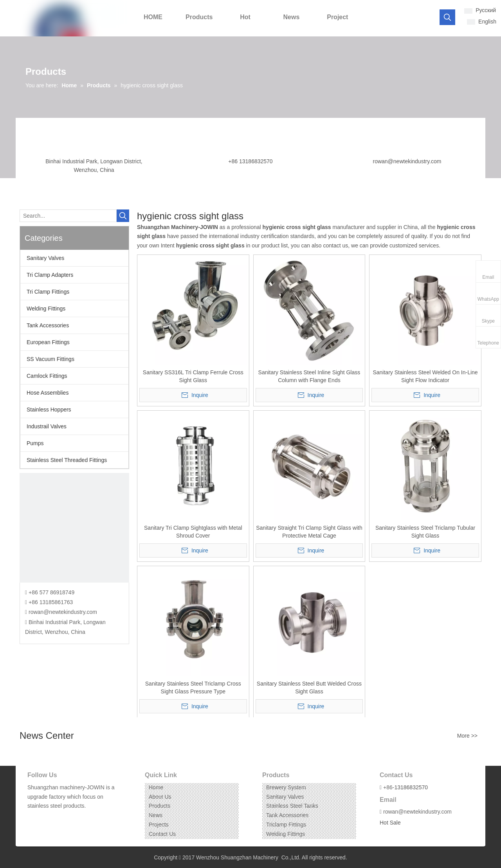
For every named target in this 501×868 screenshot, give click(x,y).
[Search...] (68, 216)
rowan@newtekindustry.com (407, 161)
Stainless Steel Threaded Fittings (67, 460)
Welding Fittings (46, 309)
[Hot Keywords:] (447, 17)
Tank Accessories (48, 325)
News (156, 815)
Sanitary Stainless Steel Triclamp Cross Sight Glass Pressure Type (193, 688)
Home (156, 787)
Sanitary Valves (45, 258)
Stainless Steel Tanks (292, 806)
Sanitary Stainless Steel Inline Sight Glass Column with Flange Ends (309, 376)
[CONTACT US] (74, 528)
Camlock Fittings (47, 376)
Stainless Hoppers (49, 410)
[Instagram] (57, 818)
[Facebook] (33, 818)
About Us (160, 797)
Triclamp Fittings (286, 825)
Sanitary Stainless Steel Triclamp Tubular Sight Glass (425, 532)
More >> (467, 736)
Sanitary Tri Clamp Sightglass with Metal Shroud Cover (193, 532)
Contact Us (162, 834)
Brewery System (286, 787)
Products (159, 806)
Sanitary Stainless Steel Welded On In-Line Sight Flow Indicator (425, 376)
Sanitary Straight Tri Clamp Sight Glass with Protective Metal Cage (309, 532)
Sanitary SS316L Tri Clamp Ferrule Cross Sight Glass (193, 376)
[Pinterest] (69, 818)
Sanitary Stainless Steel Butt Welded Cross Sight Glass (309, 688)
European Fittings (48, 342)
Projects (159, 825)
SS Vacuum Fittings (50, 359)
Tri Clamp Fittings (48, 292)
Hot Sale (390, 823)
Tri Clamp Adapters (50, 275)
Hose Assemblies (48, 393)
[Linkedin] (45, 818)
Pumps (35, 443)
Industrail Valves (47, 426)
